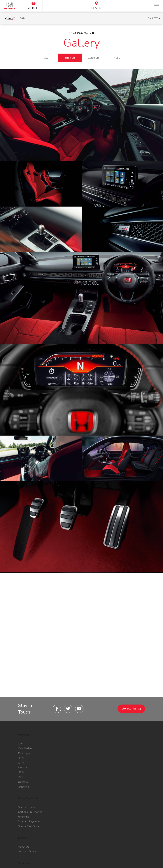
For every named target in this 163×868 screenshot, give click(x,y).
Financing (24, 768)
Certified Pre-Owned (30, 763)
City (20, 695)
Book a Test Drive (29, 778)
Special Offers (27, 758)
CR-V (21, 714)
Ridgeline (23, 738)
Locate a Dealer (27, 803)
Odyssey (23, 733)
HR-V (21, 724)
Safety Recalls (27, 833)
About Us (24, 798)
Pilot (21, 728)
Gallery (82, 43)
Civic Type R (25, 704)
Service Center (27, 823)
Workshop (24, 828)
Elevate (22, 719)
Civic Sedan (25, 700)
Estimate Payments (29, 773)
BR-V (21, 709)
